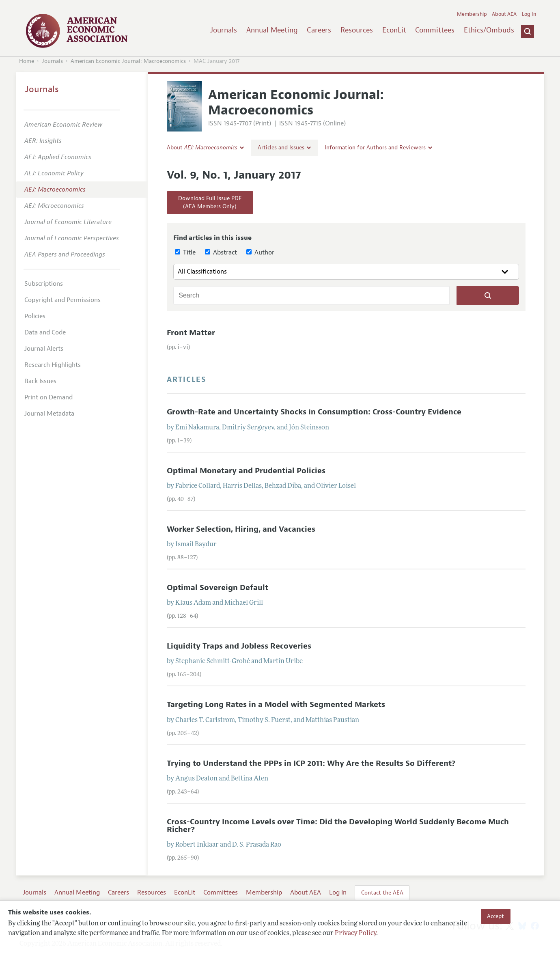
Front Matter (191, 333)
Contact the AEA (382, 892)
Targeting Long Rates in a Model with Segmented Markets (276, 705)
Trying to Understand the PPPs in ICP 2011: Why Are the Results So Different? (311, 763)
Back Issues (40, 381)
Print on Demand (48, 397)
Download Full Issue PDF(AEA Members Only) (210, 202)
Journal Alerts (44, 349)
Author (260, 252)
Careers (319, 30)
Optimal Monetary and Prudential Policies (246, 471)
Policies (35, 316)
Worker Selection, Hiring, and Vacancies (241, 529)
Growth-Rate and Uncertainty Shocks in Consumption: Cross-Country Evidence (314, 412)
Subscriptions (44, 284)
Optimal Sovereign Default (218, 588)
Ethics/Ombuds (489, 30)
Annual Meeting (272, 30)
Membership (472, 14)
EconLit (394, 30)
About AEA (504, 14)
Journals (224, 30)
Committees (435, 30)
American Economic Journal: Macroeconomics (128, 61)
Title (185, 252)
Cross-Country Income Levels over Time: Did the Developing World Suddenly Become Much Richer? (338, 826)
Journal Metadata (49, 414)
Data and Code (45, 332)
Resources (357, 30)
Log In (529, 14)
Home (27, 61)
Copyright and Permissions (62, 300)
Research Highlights (53, 365)
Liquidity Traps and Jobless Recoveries (239, 646)
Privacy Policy (355, 933)
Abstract (221, 252)
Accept (495, 916)
